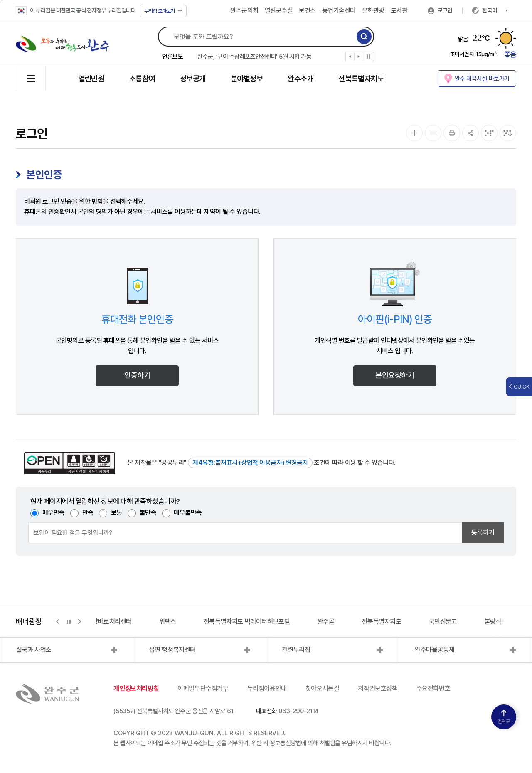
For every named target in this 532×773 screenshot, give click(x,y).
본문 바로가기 (0, 0)
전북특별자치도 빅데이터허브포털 (247, 622)
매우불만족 (188, 513)
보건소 (307, 11)
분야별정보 (247, 79)
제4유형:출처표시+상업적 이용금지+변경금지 (250, 463)
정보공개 (193, 79)
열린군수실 (279, 11)
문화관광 (373, 11)
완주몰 (326, 622)
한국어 (495, 10)
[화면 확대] (414, 133)
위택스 (168, 622)
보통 (117, 513)
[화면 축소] (433, 133)
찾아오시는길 (323, 688)
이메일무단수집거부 (203, 688)
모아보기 (163, 11)
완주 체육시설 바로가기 (482, 78)
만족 (88, 513)
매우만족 (54, 513)
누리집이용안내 (267, 688)
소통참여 (142, 79)
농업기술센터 (339, 11)
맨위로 (504, 717)
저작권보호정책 (378, 688)
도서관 (399, 11)
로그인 (445, 10)
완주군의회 (244, 11)
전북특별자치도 (361, 79)
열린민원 (91, 79)
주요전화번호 (433, 688)
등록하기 (483, 533)
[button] (350, 58)
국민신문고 (443, 622)
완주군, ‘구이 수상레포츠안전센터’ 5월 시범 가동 (254, 57)
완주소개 (300, 79)
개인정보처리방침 (136, 688)
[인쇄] (452, 133)
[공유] (470, 133)
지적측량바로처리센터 (103, 622)
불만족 (148, 513)
